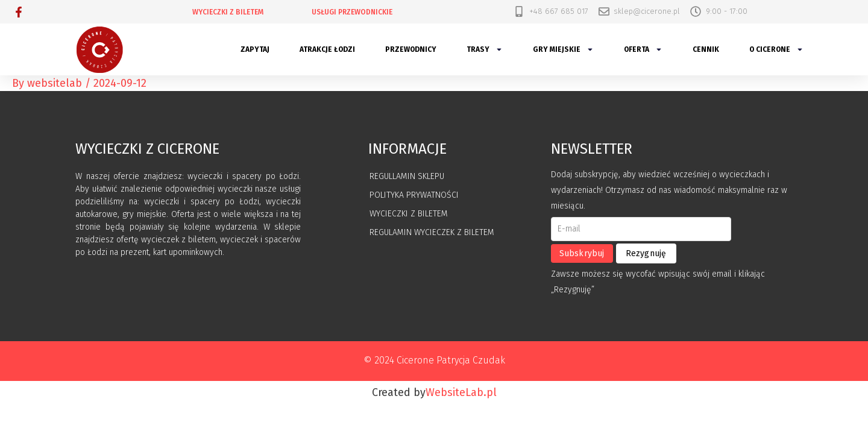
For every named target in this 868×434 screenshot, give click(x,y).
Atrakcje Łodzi (327, 49)
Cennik (706, 49)
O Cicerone (776, 49)
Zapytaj (255, 49)
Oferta (643, 49)
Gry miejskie (563, 49)
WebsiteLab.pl (461, 393)
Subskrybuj (582, 253)
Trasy (485, 49)
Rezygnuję (646, 253)
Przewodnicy (411, 49)
